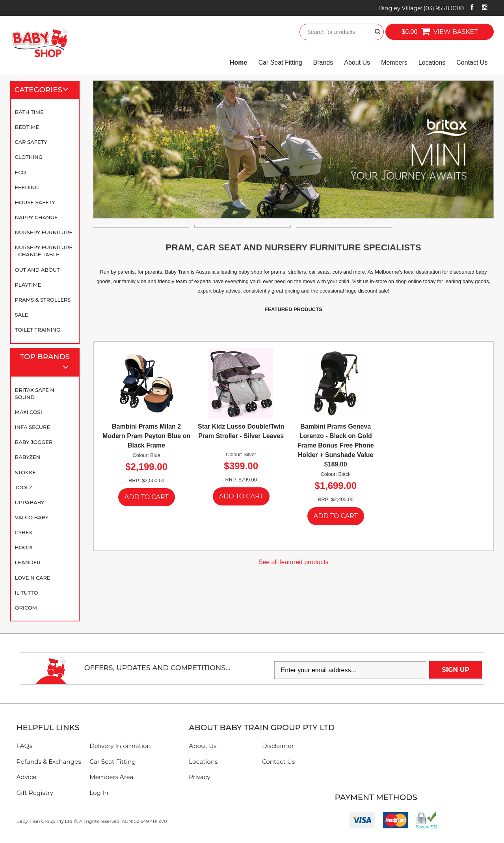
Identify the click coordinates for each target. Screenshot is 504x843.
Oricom (26, 608)
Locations (432, 62)
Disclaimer (278, 746)
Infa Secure (33, 427)
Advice (27, 777)
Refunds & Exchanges (49, 762)
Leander (28, 562)
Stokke (26, 472)
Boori (24, 547)
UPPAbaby (30, 502)
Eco (20, 172)
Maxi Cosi (29, 412)
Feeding (27, 187)
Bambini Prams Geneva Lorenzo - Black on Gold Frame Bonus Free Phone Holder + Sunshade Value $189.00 (336, 445)
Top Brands (48, 363)
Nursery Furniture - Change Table (44, 251)
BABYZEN (28, 457)
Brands (323, 62)
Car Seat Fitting (280, 62)
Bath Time (29, 112)
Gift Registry (35, 793)
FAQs (24, 746)
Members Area (111, 777)
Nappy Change (36, 217)
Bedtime (27, 127)
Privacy (199, 777)
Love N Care (33, 578)
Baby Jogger (34, 442)
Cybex (24, 532)
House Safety (35, 202)
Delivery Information (120, 746)
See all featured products (294, 562)
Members (394, 62)
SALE (22, 315)
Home (238, 62)
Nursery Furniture (44, 232)
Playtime (28, 285)
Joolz (24, 487)
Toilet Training (38, 330)
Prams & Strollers (43, 300)
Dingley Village (421, 8)
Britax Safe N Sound (35, 394)
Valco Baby (32, 517)
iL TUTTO (27, 593)
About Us (357, 62)
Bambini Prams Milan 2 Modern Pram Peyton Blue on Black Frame (146, 436)
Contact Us (472, 62)
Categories (45, 90)
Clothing (29, 157)
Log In (99, 793)
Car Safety (31, 142)
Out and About (37, 270)
